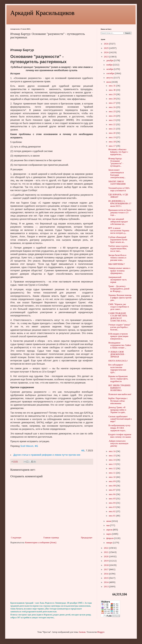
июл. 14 (113, 460)
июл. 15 (113, 456)
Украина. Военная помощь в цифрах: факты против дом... (120, 298)
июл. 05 (113, 499)
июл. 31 (113, 86)
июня (109, 521)
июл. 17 (113, 146)
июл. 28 (113, 99)
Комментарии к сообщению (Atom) (41, 543)
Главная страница (51, 538)
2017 (106, 570)
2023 (106, 57)
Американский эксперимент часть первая (117, 280)
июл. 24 (113, 116)
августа (110, 78)
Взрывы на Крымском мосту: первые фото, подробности (118, 379)
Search (128, 33)
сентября (111, 74)
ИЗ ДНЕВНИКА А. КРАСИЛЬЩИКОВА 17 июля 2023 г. (120, 204)
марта (109, 534)
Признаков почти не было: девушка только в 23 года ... (120, 213)
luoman (82, 632)
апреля (110, 530)
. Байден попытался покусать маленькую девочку (118, 444)
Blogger (101, 632)
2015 (106, 578)
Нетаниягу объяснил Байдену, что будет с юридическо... (118, 152)
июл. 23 (113, 120)
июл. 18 (113, 142)
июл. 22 (113, 125)
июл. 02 (113, 512)
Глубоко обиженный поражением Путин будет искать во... (118, 240)
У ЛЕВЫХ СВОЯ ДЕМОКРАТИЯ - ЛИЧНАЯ (117, 354)
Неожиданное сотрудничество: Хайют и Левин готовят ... (120, 345)
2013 (106, 587)
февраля (110, 538)
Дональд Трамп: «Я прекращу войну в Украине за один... (117, 410)
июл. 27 (113, 103)
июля (109, 82)
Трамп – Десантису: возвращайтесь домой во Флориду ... (119, 289)
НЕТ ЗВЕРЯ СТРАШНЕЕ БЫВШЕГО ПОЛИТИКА (119, 388)
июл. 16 (113, 451)
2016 (106, 574)
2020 (106, 557)
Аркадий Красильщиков (42, 12)
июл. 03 (113, 507)
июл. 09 (113, 482)
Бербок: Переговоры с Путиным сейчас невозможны (118, 401)
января (110, 543)
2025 (106, 48)
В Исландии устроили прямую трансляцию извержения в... (118, 336)
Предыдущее (87, 538)
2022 (106, 548)
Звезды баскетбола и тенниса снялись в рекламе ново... (117, 258)
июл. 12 (113, 469)
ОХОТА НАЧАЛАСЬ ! (118, 361)
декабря (110, 61)
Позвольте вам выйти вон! (120, 394)
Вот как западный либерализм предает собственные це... (118, 222)
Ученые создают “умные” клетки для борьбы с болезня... (119, 327)
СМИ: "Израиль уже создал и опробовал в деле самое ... (119, 307)
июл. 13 (113, 464)
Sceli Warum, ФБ (29, 446)
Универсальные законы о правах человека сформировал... (119, 271)
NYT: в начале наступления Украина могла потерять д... (119, 231)
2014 (106, 582)
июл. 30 (113, 90)
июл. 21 (113, 129)
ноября (110, 65)
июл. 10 (113, 477)
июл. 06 (113, 494)
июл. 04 (113, 503)
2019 (106, 561)
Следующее (16, 538)
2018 (106, 565)
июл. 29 (113, 95)
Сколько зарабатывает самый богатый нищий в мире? (120, 419)
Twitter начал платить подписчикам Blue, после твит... (118, 249)
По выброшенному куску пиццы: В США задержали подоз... (119, 428)
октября (110, 69)
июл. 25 (113, 112)
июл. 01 (113, 516)
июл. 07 (113, 490)
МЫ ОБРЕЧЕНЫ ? (117, 264)
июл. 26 (113, 107)
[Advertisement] (52, 573)
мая (108, 526)
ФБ (83, 451)
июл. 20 (113, 133)
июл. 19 (113, 138)
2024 (106, 53)
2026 (106, 44)
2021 (106, 552)
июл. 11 (113, 473)
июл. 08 (113, 486)
